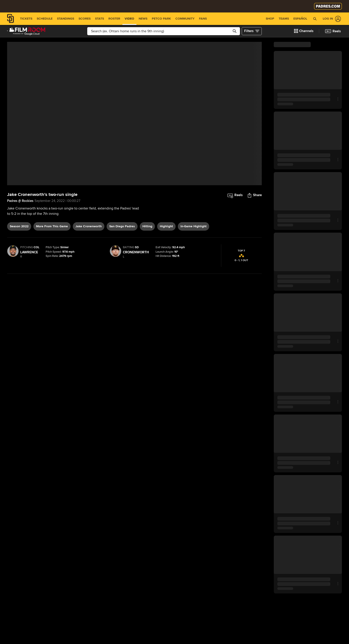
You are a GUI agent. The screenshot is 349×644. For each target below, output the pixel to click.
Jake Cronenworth (89, 226)
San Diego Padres (122, 226)
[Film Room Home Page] (26, 31)
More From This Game (52, 226)
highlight (166, 226)
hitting (147, 226)
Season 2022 (19, 226)
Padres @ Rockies (20, 201)
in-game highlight (194, 226)
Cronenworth (136, 252)
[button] (304, 31)
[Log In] (331, 19)
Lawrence (29, 252)
